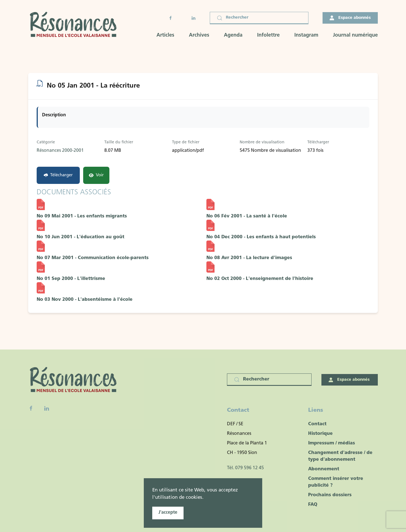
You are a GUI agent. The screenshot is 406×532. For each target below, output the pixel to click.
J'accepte (168, 513)
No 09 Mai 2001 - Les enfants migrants (82, 216)
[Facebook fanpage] (31, 408)
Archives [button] (199, 35)
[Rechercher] (259, 18)
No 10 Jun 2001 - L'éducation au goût (80, 237)
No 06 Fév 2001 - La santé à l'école (247, 216)
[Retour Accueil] (75, 25)
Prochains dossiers (330, 495)
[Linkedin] (47, 408)
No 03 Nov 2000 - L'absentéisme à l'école (85, 300)
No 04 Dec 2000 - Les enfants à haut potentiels (261, 237)
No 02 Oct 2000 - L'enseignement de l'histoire (260, 279)
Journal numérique (355, 35)
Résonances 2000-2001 (60, 151)
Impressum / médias (332, 443)
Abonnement (324, 469)
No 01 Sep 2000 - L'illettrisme (71, 279)
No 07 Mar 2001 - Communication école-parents (93, 258)
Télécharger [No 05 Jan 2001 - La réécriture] (58, 175)
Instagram (306, 35)
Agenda (233, 35)
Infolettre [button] (268, 35)
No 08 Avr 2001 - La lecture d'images (249, 258)
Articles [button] (165, 35)
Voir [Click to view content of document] (96, 175)
